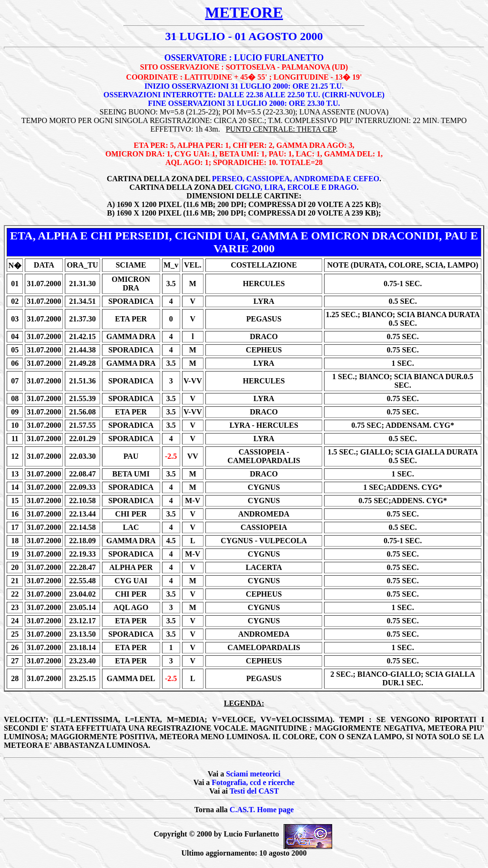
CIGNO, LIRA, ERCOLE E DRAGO (295, 187)
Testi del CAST (254, 791)
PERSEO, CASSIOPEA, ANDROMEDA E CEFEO (296, 179)
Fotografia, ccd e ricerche (253, 782)
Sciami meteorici (253, 774)
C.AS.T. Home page (262, 810)
